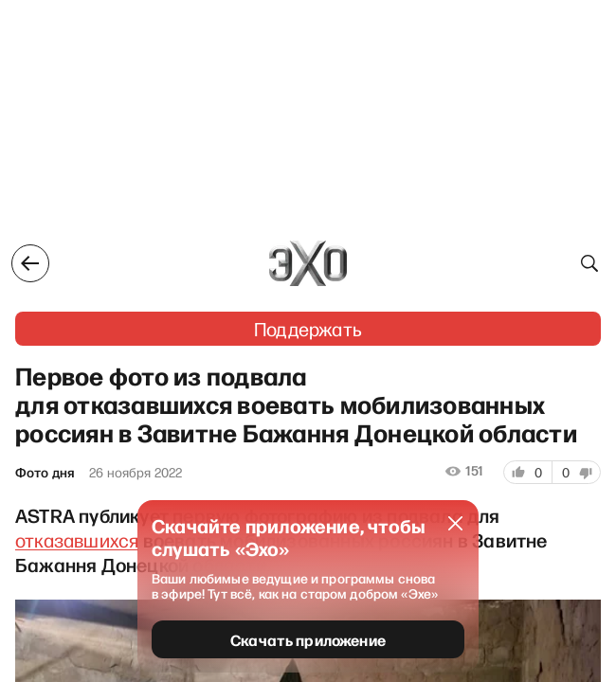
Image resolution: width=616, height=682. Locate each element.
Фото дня (45, 473)
